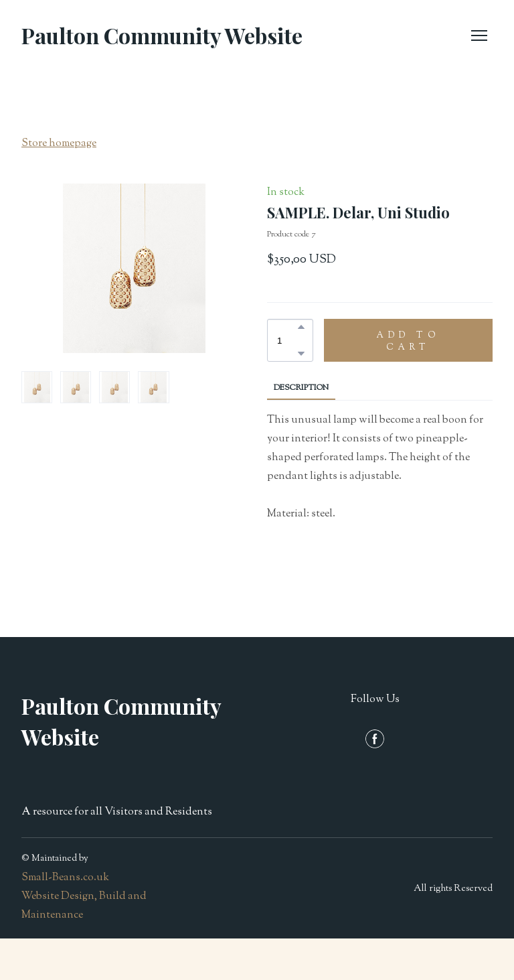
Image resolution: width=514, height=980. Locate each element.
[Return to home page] (162, 36)
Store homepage (59, 144)
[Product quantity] (287, 340)
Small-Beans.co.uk (65, 878)
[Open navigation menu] (479, 36)
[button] (301, 327)
